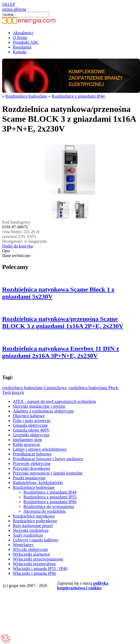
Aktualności (23, 33)
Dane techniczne (16, 256)
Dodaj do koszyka (18, 246)
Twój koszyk (13, 392)
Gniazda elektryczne (30, 425)
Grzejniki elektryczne (31, 435)
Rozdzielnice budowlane (26, 96)
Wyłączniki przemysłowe (34, 564)
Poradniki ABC (26, 42)
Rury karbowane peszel (33, 526)
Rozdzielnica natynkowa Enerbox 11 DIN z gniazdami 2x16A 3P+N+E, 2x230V (61, 352)
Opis (6, 251)
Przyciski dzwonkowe (32, 468)
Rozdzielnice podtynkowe (35, 521)
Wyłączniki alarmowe (31, 554)
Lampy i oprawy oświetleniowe (40, 449)
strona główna (14, 9)
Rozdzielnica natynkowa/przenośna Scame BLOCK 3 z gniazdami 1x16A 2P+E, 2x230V (63, 322)
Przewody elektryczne (32, 464)
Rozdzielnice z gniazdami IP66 (50, 502)
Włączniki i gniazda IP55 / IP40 (40, 569)
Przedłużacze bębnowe (32, 454)
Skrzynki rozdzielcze (31, 530)
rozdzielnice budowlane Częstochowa (34, 388)
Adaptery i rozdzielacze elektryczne (43, 411)
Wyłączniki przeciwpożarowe (38, 559)
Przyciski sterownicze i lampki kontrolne (48, 473)
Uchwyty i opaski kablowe (36, 540)
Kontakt (20, 52)
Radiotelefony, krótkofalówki (38, 483)
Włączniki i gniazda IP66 (34, 573)
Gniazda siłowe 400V (31, 430)
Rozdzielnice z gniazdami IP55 (50, 497)
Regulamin (22, 47)
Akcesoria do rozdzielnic (45, 511)
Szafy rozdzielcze (28, 535)
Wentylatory (23, 545)
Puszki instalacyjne (29, 478)
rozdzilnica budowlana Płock (93, 388)
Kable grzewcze (26, 444)
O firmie (20, 38)
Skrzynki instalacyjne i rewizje (39, 406)
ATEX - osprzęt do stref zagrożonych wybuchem (54, 401)
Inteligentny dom (27, 440)
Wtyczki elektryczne (30, 549)
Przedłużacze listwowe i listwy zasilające (48, 459)
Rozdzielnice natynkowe (34, 516)
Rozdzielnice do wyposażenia (49, 506)
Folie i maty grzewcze (32, 421)
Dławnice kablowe (29, 416)
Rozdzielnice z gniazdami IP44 (78, 96)
